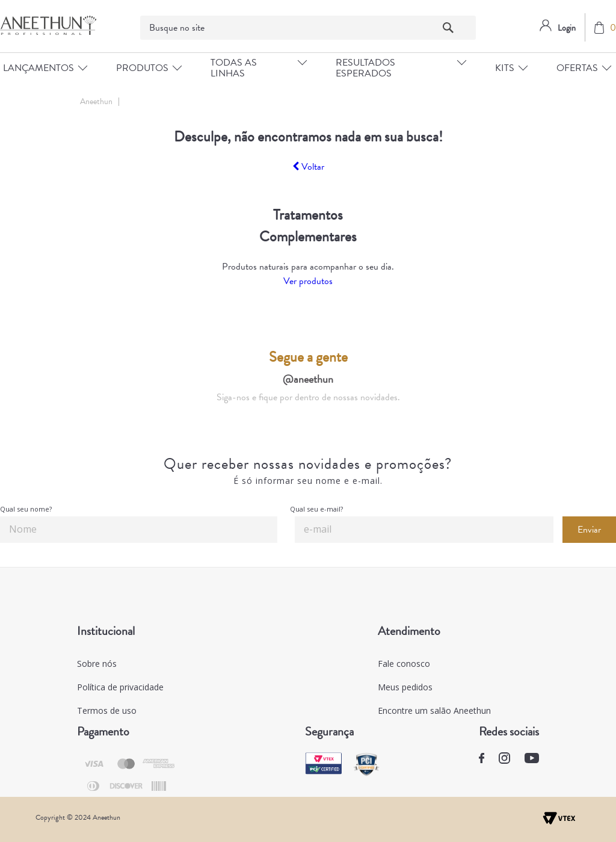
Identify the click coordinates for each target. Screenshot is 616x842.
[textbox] (308, 28)
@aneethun (308, 379)
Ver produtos (308, 281)
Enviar (589, 530)
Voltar (308, 167)
